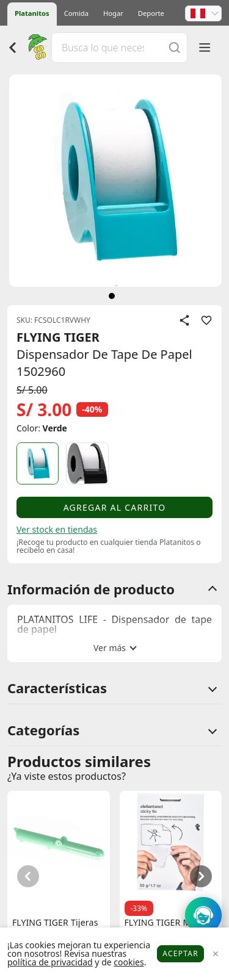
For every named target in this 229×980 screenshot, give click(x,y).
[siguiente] (112, 296)
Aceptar (180, 953)
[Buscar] (175, 47)
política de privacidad (50, 962)
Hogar (113, 13)
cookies (129, 962)
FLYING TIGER (58, 337)
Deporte (151, 13)
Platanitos (32, 13)
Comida (76, 13)
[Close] (215, 954)
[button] (203, 13)
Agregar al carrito (115, 507)
